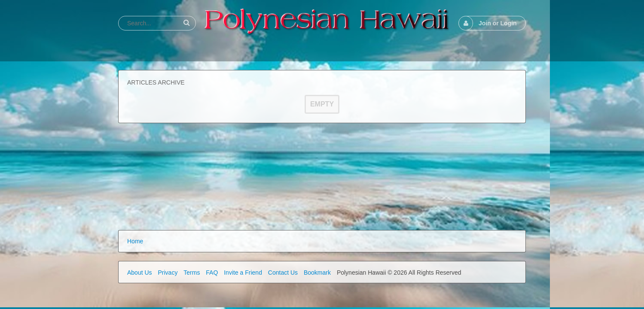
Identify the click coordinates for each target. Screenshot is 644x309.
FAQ (212, 273)
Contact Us (283, 273)
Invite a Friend (243, 273)
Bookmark (317, 273)
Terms (192, 273)
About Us (140, 273)
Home (135, 241)
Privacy (168, 273)
